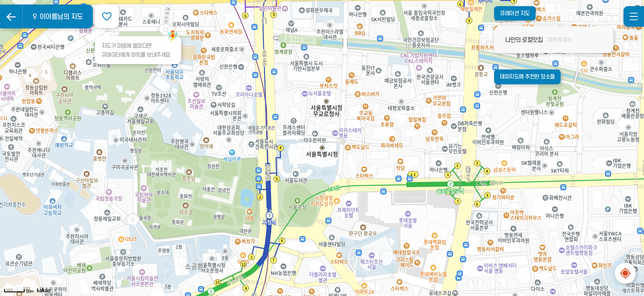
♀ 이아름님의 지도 (57, 17)
